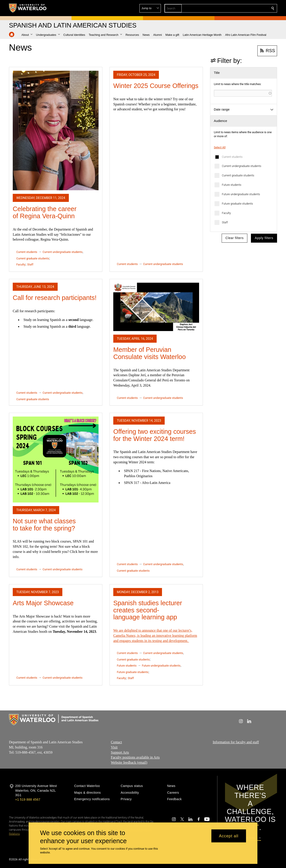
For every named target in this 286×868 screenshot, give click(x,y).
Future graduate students (237, 204)
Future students (232, 185)
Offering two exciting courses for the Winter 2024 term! (155, 435)
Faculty (226, 213)
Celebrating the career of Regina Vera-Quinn (45, 212)
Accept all (229, 836)
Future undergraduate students (241, 194)
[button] (240, 8)
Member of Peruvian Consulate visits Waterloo (149, 353)
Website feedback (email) (129, 762)
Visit (114, 747)
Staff (225, 222)
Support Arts (120, 752)
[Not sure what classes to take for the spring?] (56, 460)
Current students (232, 157)
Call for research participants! (55, 298)
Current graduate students (238, 175)
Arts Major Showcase (43, 603)
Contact (116, 742)
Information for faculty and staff (236, 742)
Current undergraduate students (242, 166)
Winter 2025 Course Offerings (156, 86)
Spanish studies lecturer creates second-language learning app (148, 610)
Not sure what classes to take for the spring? (44, 525)
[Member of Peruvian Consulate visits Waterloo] (156, 307)
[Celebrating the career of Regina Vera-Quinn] (56, 130)
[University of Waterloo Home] (28, 8)
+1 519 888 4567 (28, 800)
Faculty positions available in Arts (135, 757)
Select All (220, 147)
